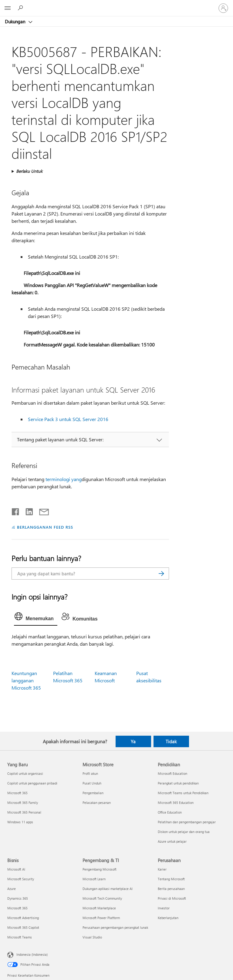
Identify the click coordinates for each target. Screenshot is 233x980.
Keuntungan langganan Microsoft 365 (26, 680)
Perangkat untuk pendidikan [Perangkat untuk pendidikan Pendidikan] (178, 783)
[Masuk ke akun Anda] (223, 8)
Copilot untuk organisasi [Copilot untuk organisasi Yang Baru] (25, 773)
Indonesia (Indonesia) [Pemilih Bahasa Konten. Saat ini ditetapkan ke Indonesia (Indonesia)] (32, 954)
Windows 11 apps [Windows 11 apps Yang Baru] (20, 822)
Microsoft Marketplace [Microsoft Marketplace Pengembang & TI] (99, 908)
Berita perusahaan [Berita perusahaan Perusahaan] (171, 889)
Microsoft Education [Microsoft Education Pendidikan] (172, 773)
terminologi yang (64, 479)
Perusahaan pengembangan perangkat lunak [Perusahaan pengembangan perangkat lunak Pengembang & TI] (115, 927)
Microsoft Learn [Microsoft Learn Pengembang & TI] (94, 879)
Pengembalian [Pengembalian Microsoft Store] (93, 793)
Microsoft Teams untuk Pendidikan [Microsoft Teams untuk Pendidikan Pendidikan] (183, 793)
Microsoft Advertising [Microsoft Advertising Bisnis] (23, 918)
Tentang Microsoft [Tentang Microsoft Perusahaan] (171, 879)
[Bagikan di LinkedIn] (27, 510)
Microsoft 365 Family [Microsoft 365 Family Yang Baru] (23, 803)
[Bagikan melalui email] (41, 510)
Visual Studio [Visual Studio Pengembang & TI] (92, 937)
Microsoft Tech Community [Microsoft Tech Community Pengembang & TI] (102, 898)
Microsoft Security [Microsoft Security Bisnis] (21, 879)
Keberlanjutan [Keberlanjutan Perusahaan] (168, 918)
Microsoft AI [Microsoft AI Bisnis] (16, 869)
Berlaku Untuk (29, 171)
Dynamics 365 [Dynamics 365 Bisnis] (18, 898)
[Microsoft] (116, 5)
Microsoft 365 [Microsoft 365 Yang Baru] (17, 793)
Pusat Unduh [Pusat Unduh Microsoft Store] (92, 783)
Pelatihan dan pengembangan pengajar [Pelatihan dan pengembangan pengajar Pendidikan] (187, 822)
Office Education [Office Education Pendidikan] (170, 812)
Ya (133, 741)
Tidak (171, 741)
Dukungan (16, 22)
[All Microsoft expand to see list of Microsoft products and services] (8, 8)
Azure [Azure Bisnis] (12, 889)
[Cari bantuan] (21, 8)
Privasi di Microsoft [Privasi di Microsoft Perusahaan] (172, 898)
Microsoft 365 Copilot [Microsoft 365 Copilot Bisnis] (23, 927)
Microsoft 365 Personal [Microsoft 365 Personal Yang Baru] (24, 812)
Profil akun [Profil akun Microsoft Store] (90, 773)
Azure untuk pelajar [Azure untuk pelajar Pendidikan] (172, 841)
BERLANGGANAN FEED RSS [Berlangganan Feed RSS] (45, 527)
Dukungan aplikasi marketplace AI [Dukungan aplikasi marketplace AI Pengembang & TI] (108, 889)
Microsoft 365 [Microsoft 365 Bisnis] (17, 908)
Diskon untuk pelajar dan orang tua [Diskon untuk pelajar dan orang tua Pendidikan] (184, 832)
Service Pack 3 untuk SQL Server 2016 (68, 419)
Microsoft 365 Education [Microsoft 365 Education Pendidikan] (176, 803)
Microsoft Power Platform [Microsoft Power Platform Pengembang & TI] (101, 918)
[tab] (35, 618)
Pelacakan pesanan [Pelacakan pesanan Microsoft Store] (97, 803)
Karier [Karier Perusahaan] (162, 869)
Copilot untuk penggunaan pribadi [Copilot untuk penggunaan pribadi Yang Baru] (32, 783)
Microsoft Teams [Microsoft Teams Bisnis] (20, 937)
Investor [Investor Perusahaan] (164, 908)
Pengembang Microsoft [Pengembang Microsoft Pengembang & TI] (100, 869)
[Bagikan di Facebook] (16, 510)
